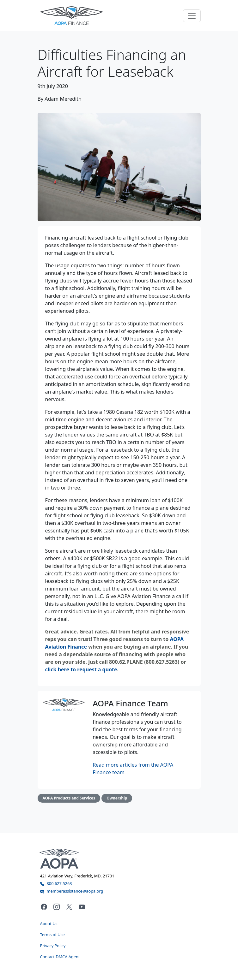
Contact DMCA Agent (60, 957)
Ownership (117, 798)
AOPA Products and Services (69, 798)
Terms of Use (52, 935)
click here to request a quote (81, 669)
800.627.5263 (56, 883)
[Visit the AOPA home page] (59, 858)
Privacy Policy (53, 946)
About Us (49, 924)
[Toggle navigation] (192, 16)
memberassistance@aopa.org (72, 891)
